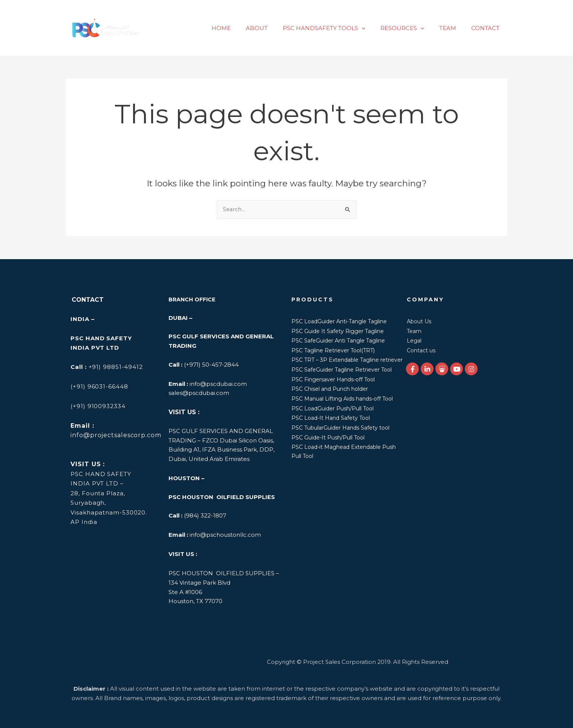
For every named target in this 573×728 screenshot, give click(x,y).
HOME (242, 28)
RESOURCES (412, 28)
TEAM (453, 28)
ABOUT (274, 28)
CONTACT (487, 28)
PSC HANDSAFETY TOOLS (337, 28)
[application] (375, 28)
